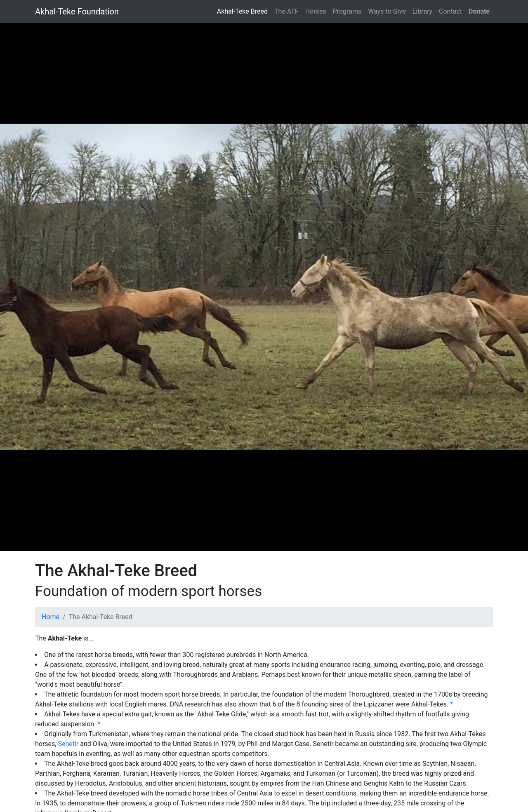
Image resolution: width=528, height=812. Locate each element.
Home (51, 617)
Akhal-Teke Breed (242, 11)
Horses (316, 11)
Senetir (68, 744)
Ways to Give (387, 11)
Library (422, 11)
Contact (450, 11)
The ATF (286, 11)
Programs (347, 11)
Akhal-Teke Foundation (77, 12)
